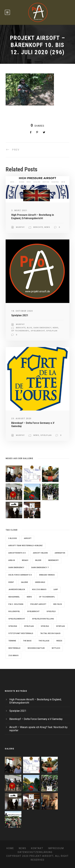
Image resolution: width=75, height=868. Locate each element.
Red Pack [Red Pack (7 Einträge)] (58, 604)
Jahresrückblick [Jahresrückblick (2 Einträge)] (17, 589)
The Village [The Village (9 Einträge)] (44, 641)
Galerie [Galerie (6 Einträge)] (24, 582)
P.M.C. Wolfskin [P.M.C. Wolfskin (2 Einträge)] (16, 604)
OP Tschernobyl (20, 331)
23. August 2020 (21, 419)
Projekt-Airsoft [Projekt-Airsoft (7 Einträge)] (38, 604)
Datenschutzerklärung (35, 852)
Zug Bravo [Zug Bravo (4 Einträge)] (13, 656)
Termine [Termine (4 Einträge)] (12, 641)
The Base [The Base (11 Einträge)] (27, 641)
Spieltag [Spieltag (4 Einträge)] (45, 626)
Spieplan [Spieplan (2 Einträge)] (60, 626)
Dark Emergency (42, 328)
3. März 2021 (19, 210)
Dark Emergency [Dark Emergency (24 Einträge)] (16, 568)
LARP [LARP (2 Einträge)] (56, 589)
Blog (30, 328)
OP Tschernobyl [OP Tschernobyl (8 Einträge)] (47, 597)
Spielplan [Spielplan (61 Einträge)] (29, 626)
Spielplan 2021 (20, 315)
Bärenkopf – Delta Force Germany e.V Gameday (36, 719)
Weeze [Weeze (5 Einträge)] (59, 641)
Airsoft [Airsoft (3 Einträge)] (28, 538)
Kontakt (37, 848)
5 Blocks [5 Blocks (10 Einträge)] (13, 538)
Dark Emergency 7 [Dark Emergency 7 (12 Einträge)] (40, 568)
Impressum (56, 848)
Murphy (20, 227)
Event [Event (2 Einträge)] (11, 582)
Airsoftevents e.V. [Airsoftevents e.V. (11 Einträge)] (17, 553)
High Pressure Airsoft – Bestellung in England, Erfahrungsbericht (33, 216)
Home (10, 848)
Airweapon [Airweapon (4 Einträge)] (60, 553)
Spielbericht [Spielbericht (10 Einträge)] (33, 611)
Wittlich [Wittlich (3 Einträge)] (56, 648)
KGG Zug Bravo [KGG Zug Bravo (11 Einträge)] (39, 589)
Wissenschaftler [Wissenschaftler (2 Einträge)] (36, 648)
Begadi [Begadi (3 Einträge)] (25, 560)
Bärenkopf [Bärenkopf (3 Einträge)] (53, 560)
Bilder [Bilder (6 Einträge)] (38, 560)
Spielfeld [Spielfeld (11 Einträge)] (51, 611)
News (47, 227)
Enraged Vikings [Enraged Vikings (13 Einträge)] (47, 575)
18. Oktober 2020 (22, 311)
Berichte (38, 227)
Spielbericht (38, 331)
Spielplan (52, 331)
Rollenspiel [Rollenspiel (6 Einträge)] (14, 611)
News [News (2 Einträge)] (29, 597)
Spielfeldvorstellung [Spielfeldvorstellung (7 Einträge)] (43, 619)
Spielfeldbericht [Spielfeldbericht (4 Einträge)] (17, 619)
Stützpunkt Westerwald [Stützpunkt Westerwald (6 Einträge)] (21, 633)
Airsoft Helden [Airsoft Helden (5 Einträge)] (40, 553)
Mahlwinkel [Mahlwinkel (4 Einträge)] (14, 597)
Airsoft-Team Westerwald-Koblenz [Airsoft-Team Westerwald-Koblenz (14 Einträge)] (26, 546)
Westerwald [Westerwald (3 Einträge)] (14, 648)
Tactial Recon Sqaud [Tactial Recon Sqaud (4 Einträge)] (50, 633)
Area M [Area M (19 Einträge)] (12, 560)
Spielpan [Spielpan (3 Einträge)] (13, 626)
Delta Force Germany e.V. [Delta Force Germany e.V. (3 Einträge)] (20, 575)
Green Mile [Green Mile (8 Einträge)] (40, 582)
